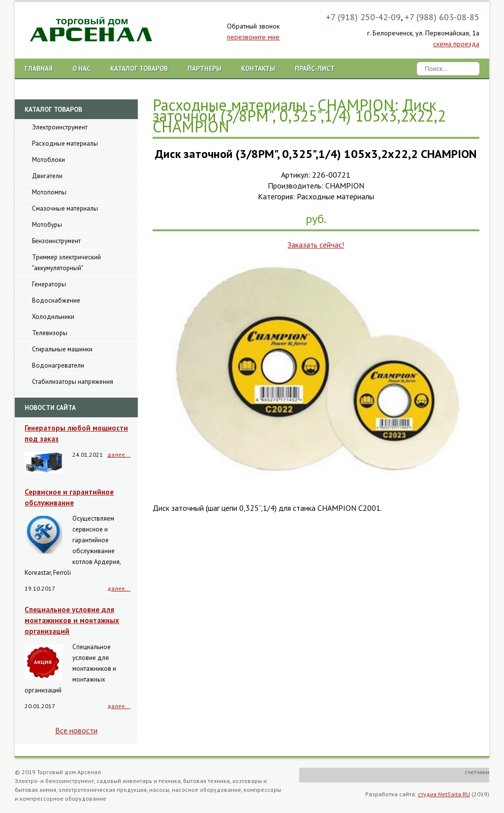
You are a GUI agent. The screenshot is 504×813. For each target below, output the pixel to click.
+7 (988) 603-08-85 (442, 17)
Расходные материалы (65, 143)
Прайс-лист (315, 68)
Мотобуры (47, 225)
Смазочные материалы (65, 208)
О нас (81, 68)
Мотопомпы (49, 192)
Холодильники (53, 317)
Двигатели (47, 176)
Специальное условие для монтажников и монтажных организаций (72, 620)
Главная (39, 68)
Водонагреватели (58, 365)
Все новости (76, 730)
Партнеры (205, 68)
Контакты (258, 68)
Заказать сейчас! (316, 245)
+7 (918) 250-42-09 (363, 17)
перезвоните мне (253, 37)
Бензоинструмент (56, 241)
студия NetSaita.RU (444, 794)
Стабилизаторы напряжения (73, 382)
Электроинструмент (60, 127)
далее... (119, 454)
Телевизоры (50, 333)
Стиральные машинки (62, 349)
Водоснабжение (56, 300)
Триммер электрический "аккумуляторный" (66, 263)
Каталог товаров (139, 68)
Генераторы (49, 284)
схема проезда (456, 44)
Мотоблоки (48, 160)
